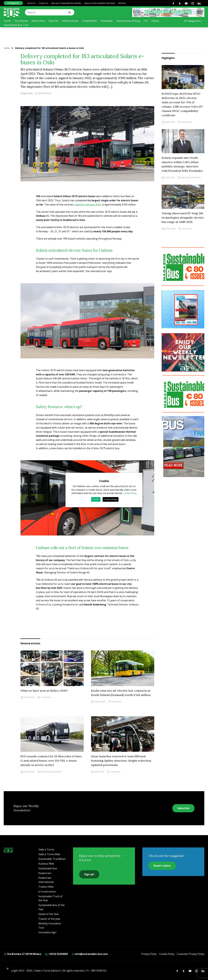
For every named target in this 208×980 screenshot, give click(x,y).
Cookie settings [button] (111, 499)
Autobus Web (46, 864)
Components (89, 21)
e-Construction (47, 892)
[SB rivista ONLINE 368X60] (168, 12)
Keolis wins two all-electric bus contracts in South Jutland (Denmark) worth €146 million (121, 693)
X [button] (139, 476)
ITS (146, 21)
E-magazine (13, 3)
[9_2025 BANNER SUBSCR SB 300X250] (185, 267)
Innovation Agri (47, 932)
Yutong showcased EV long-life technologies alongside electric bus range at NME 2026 (183, 218)
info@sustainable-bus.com (90, 954)
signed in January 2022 (88, 205)
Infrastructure (70, 21)
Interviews (107, 21)
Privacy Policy (149, 954)
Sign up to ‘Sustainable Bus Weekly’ (66, 3)
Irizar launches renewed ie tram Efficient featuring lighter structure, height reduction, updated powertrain (121, 761)
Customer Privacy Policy (191, 954)
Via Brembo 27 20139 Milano (22, 954)
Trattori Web (46, 887)
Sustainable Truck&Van (52, 859)
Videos (155, 21)
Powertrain (45, 873)
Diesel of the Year (49, 914)
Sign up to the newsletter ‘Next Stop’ (100, 3)
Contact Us (43, 3)
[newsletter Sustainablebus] (185, 352)
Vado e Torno (46, 849)
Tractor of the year (49, 919)
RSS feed (122, 3)
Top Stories (21, 21)
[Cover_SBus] (185, 447)
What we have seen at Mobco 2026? (44, 691)
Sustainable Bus (48, 868)
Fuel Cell (53, 21)
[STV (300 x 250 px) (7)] (185, 309)
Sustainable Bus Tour (16, 25)
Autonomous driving (128, 21)
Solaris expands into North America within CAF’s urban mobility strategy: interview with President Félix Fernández (182, 164)
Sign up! (89, 874)
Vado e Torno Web (49, 854)
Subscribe (183, 808)
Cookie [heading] (104, 481)
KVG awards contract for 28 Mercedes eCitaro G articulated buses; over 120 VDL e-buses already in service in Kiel (51, 761)
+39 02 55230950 (56, 954)
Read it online (162, 866)
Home (7, 21)
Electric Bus (38, 21)
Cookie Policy (167, 954)
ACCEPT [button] (96, 499)
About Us (31, 3)
